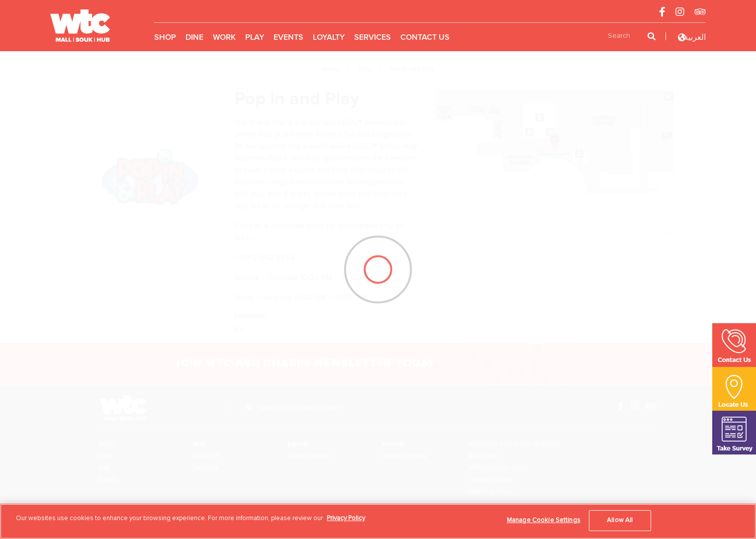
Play (255, 37)
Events (288, 37)
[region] (378, 521)
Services (373, 37)
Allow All (620, 520)
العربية (695, 37)
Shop (165, 37)
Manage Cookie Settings (544, 520)
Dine (194, 37)
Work (224, 37)
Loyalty (329, 37)
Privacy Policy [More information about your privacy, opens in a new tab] (346, 518)
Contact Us (425, 37)
